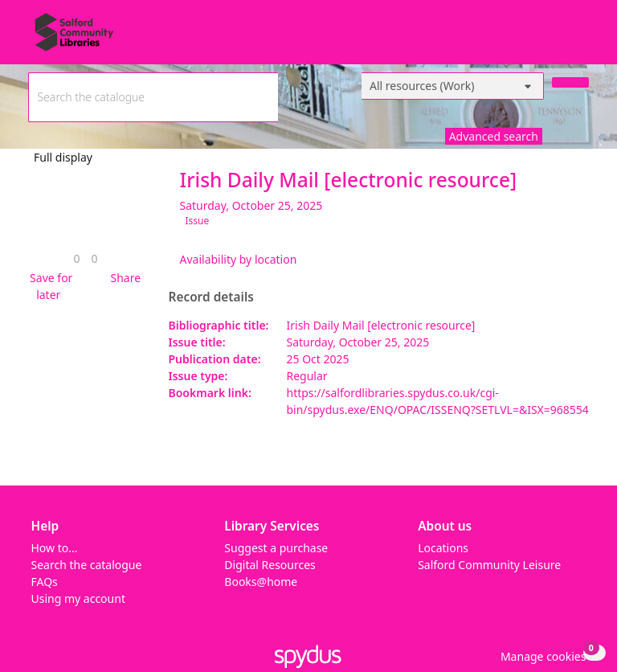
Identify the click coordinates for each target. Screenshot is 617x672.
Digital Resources (270, 565)
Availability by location (239, 259)
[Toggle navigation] (580, 38)
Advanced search (494, 136)
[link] (76, 258)
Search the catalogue (87, 565)
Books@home (261, 582)
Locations (443, 548)
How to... (55, 548)
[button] (49, 286)
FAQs (45, 582)
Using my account (78, 598)
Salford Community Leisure (489, 565)
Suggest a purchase (276, 548)
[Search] (570, 82)
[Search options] (453, 86)
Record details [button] (211, 297)
